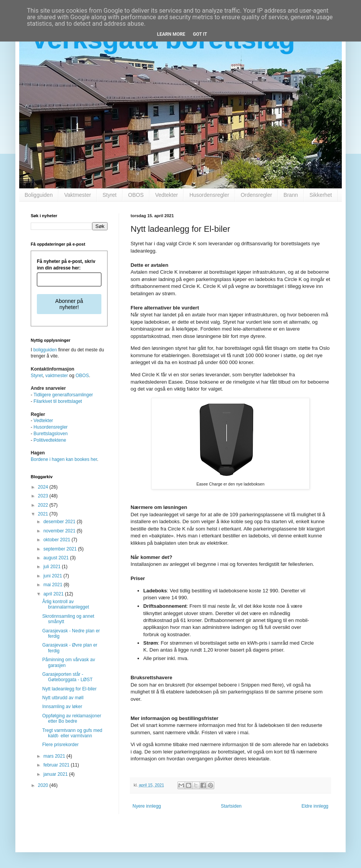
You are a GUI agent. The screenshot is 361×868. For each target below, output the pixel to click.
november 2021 (60, 531)
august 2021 (57, 558)
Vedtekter (166, 195)
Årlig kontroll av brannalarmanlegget (66, 604)
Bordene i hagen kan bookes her (64, 459)
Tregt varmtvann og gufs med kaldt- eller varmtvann (72, 733)
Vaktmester (78, 195)
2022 (44, 505)
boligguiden (45, 350)
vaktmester (57, 376)
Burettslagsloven (51, 434)
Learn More (171, 34)
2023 (44, 496)
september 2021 (61, 549)
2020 (44, 785)
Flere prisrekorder (60, 745)
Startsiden (231, 806)
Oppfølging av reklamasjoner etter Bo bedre (72, 718)
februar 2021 (57, 765)
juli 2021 (53, 567)
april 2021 (54, 594)
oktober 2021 (57, 540)
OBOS (136, 195)
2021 (44, 514)
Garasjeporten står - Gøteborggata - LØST (67, 677)
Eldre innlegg (315, 806)
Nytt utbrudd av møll (63, 698)
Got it (200, 34)
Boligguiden (39, 195)
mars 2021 (55, 756)
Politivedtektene (50, 440)
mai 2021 (54, 585)
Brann (291, 195)
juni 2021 (53, 576)
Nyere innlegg (147, 806)
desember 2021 (60, 522)
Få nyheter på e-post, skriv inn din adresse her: (66, 265)
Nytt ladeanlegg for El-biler (69, 689)
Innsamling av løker (62, 707)
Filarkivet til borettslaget (58, 401)
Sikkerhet (321, 195)
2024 (44, 487)
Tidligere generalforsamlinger (63, 395)
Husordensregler (209, 195)
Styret (110, 195)
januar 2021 (56, 774)
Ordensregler (257, 195)
